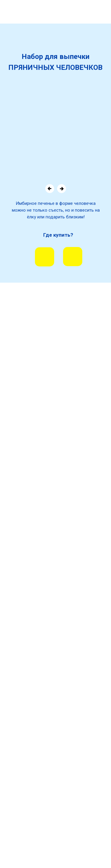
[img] (45, 257)
